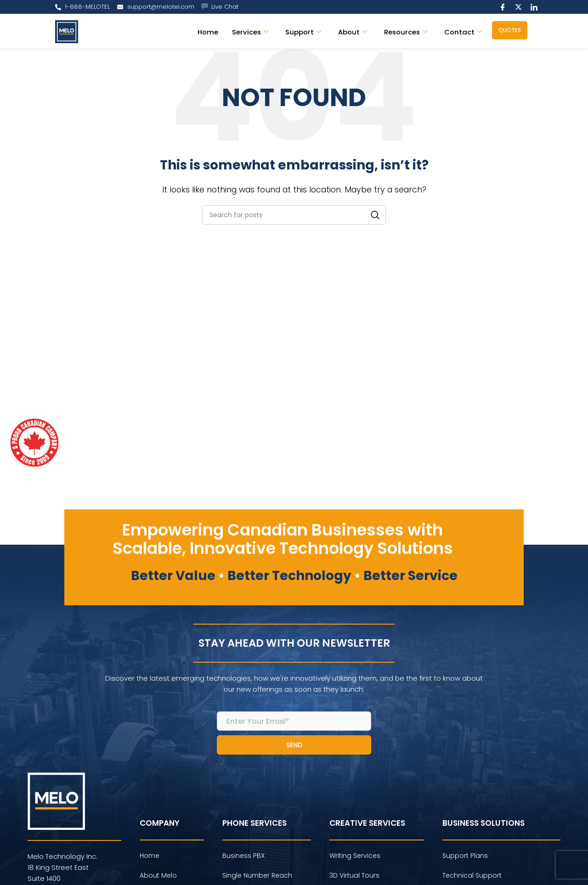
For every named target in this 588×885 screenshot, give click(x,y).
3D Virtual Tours (354, 875)
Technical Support (472, 875)
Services (249, 32)
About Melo (158, 875)
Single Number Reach (257, 875)
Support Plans (465, 856)
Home (206, 32)
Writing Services (355, 856)
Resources (405, 32)
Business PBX (243, 856)
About (352, 32)
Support (302, 32)
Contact (463, 32)
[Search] (294, 215)
